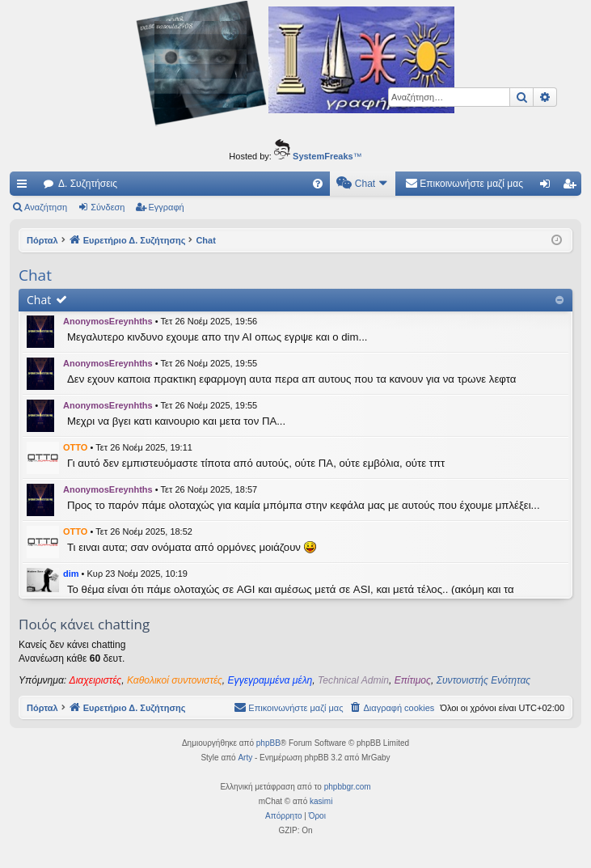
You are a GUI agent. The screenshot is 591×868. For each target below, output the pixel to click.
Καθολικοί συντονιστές (175, 680)
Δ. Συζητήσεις (88, 184)
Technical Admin (353, 680)
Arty (245, 758)
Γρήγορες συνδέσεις (25, 187)
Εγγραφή (167, 207)
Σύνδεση (108, 207)
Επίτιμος (413, 680)
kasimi (321, 801)
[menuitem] (318, 184)
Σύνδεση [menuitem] (549, 187)
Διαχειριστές (96, 680)
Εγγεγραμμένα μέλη (270, 680)
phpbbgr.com (348, 787)
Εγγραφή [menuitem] (572, 187)
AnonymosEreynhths (108, 321)
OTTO (75, 447)
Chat (39, 300)
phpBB (268, 743)
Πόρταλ (42, 240)
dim (71, 574)
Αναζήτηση (46, 207)
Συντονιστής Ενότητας (483, 680)
